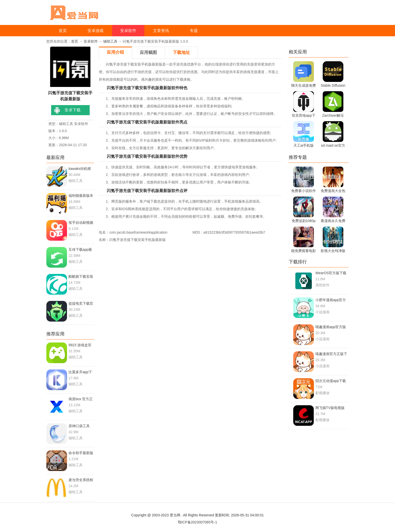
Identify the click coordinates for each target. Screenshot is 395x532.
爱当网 (175, 515)
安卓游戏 (95, 31)
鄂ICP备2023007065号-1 (197, 522)
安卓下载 (73, 110)
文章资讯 (161, 31)
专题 (194, 31)
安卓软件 (128, 31)
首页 (63, 31)
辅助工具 (110, 41)
